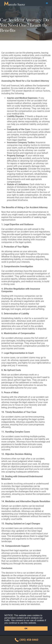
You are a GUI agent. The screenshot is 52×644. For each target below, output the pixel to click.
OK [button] (26, 628)
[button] (38, 623)
